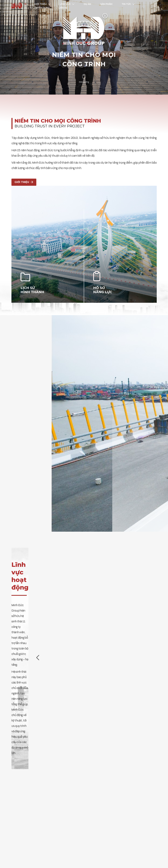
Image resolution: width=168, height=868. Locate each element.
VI (25, 4)
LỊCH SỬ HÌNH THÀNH (31, 282)
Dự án (87, 4)
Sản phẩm (106, 4)
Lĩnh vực (67, 4)
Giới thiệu (42, 4)
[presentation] (38, 650)
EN (26, 8)
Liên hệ (63, 8)
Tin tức (128, 4)
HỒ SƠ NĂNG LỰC (102, 282)
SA (31, 8)
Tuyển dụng (42, 8)
